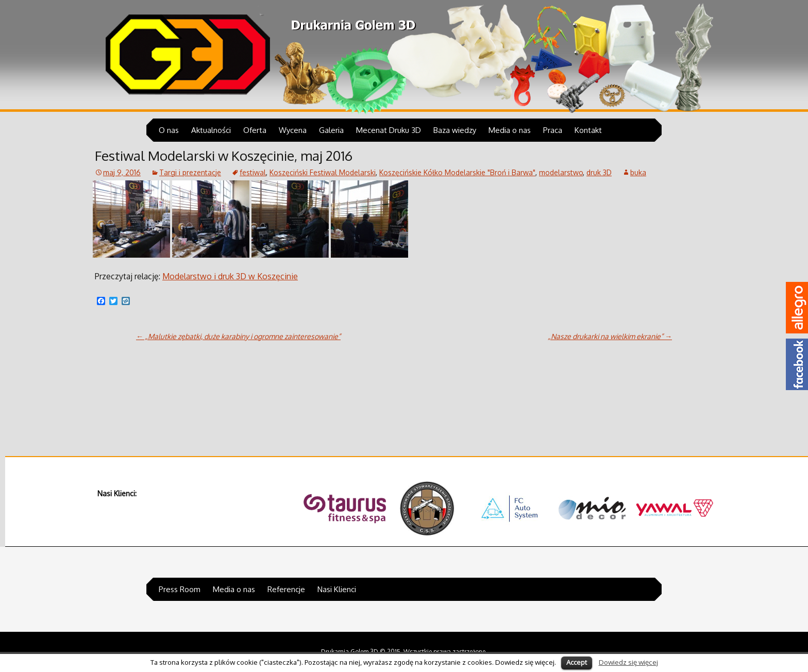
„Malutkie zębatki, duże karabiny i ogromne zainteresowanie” (238, 336)
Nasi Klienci (337, 589)
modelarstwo (561, 172)
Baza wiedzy (455, 130)
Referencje (286, 589)
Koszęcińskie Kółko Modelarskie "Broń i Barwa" (457, 172)
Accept (577, 662)
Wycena (293, 130)
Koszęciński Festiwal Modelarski (323, 172)
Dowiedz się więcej (628, 662)
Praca (553, 130)
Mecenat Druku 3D (389, 130)
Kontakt (588, 130)
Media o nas (510, 130)
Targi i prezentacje (190, 172)
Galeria (331, 130)
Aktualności (211, 130)
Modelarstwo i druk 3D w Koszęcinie (230, 276)
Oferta (255, 130)
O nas (169, 130)
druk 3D (599, 172)
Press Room (180, 589)
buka (638, 172)
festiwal (253, 172)
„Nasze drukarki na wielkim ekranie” (610, 336)
